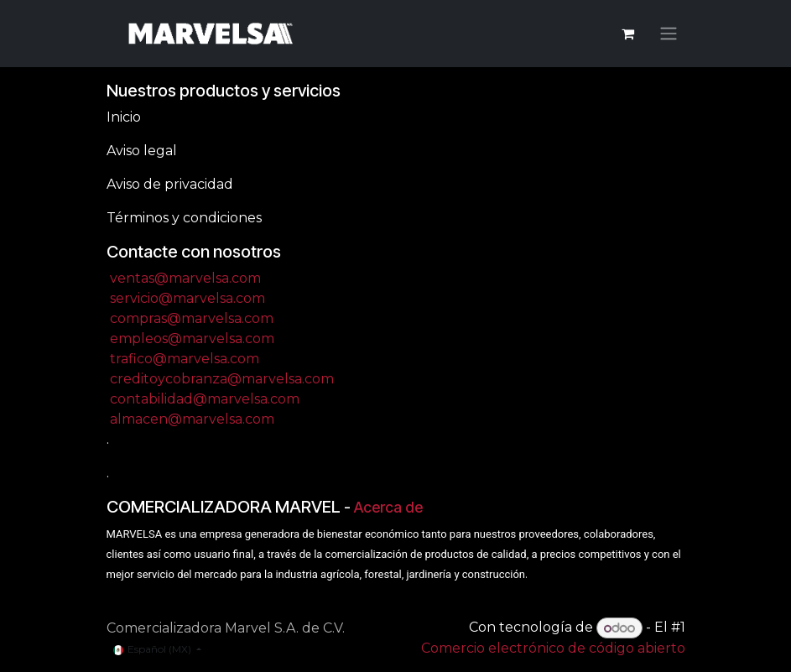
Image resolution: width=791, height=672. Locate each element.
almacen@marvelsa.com (192, 419)
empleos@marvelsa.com (192, 339)
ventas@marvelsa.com (185, 278)
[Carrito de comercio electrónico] (628, 34)
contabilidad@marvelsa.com (205, 399)
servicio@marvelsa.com (187, 298)
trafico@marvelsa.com (185, 359)
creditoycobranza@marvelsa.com (222, 379)
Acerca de (388, 507)
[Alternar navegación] (669, 34)
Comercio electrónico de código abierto (553, 648)
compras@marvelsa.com (192, 318)
